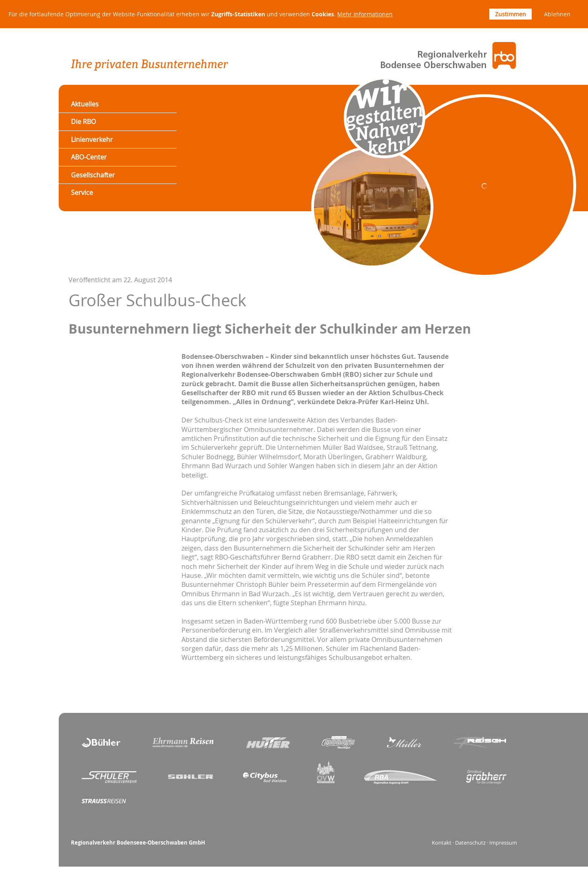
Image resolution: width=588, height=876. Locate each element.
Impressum (503, 843)
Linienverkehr (92, 139)
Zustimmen (511, 14)
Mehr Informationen (365, 14)
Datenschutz (470, 843)
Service (82, 192)
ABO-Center (89, 157)
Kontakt (442, 843)
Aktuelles (85, 104)
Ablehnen (557, 14)
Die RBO (83, 122)
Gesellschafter (93, 175)
